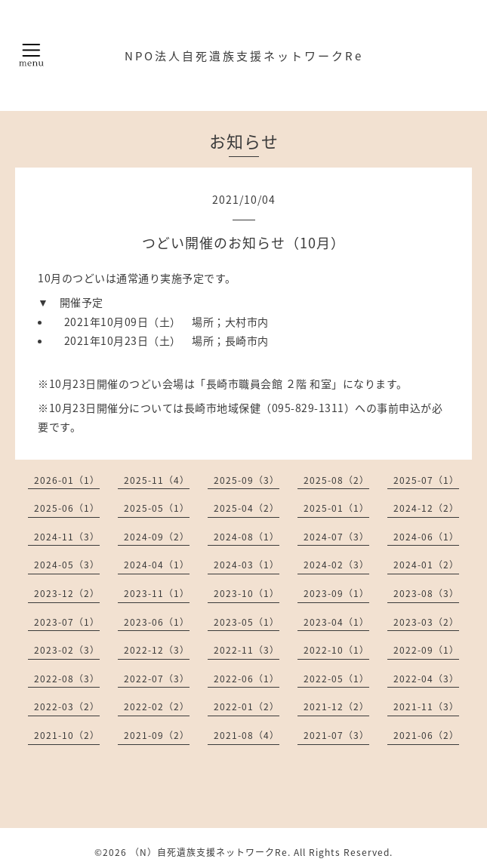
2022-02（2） (157, 706)
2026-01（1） (67, 480)
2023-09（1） (336, 593)
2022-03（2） (67, 706)
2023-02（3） (67, 650)
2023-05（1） (247, 622)
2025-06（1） (67, 508)
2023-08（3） (426, 593)
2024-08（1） (247, 537)
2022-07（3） (157, 679)
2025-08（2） (336, 480)
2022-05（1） (336, 679)
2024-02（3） (336, 565)
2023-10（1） (247, 593)
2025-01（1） (336, 508)
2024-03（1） (247, 565)
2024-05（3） (67, 565)
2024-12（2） (426, 508)
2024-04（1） (157, 565)
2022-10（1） (336, 650)
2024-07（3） (336, 537)
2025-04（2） (247, 508)
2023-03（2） (426, 622)
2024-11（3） (67, 537)
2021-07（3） (336, 735)
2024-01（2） (426, 565)
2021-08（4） (247, 735)
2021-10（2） (67, 735)
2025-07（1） (426, 480)
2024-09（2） (157, 537)
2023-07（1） (67, 622)
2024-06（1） (426, 537)
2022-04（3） (426, 679)
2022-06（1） (247, 679)
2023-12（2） (67, 593)
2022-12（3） (157, 650)
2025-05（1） (157, 508)
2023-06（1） (157, 622)
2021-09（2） (157, 735)
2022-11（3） (247, 650)
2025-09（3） (247, 480)
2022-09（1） (426, 650)
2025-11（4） (157, 480)
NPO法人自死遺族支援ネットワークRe (244, 56)
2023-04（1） (336, 622)
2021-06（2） (426, 735)
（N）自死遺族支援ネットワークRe (209, 852)
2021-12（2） (336, 706)
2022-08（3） (67, 679)
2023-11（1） (157, 593)
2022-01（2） (247, 706)
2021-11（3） (426, 706)
